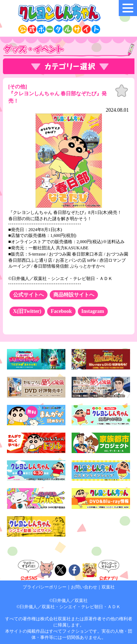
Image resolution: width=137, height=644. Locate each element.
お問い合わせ (84, 587)
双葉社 (108, 587)
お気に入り (122, 91)
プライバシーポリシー (45, 587)
